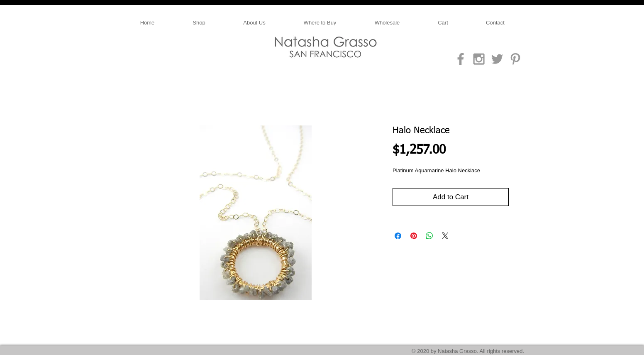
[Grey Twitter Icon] (497, 59)
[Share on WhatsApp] (429, 236)
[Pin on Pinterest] (414, 236)
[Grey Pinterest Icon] (515, 59)
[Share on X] (445, 236)
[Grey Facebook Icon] (461, 59)
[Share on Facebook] (398, 236)
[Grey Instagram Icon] (479, 59)
